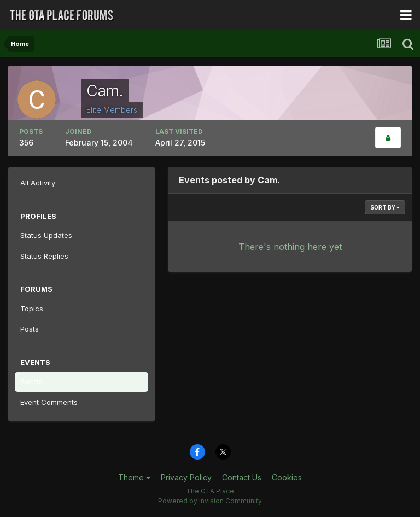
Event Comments (49, 402)
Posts (30, 329)
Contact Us (242, 477)
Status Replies (44, 256)
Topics (32, 309)
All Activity (38, 183)
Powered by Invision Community (210, 501)
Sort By (385, 207)
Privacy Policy (186, 477)
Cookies (287, 477)
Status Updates (46, 235)
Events (31, 381)
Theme (134, 477)
